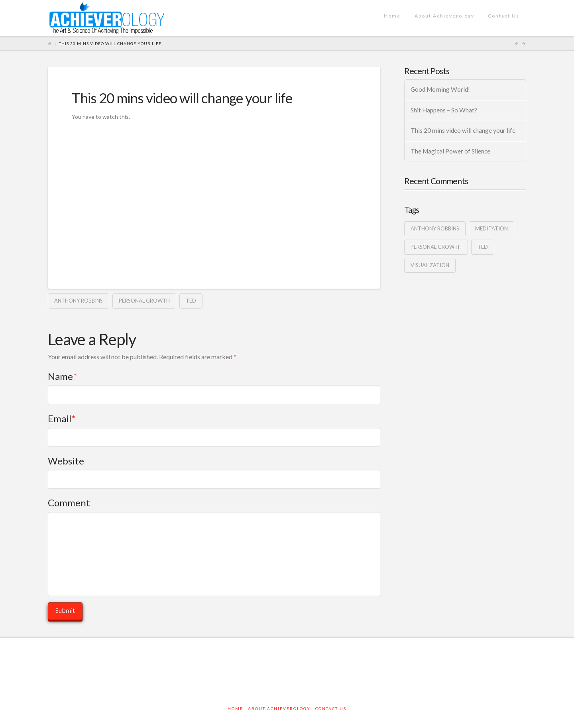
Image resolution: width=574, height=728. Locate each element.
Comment (69, 503)
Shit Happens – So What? (444, 110)
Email (62, 418)
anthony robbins (79, 301)
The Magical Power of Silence (450, 151)
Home (235, 708)
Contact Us (331, 708)
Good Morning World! (440, 89)
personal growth (144, 301)
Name (62, 376)
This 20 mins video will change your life (463, 130)
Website (66, 461)
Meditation (491, 228)
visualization (430, 265)
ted (191, 301)
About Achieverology (279, 708)
